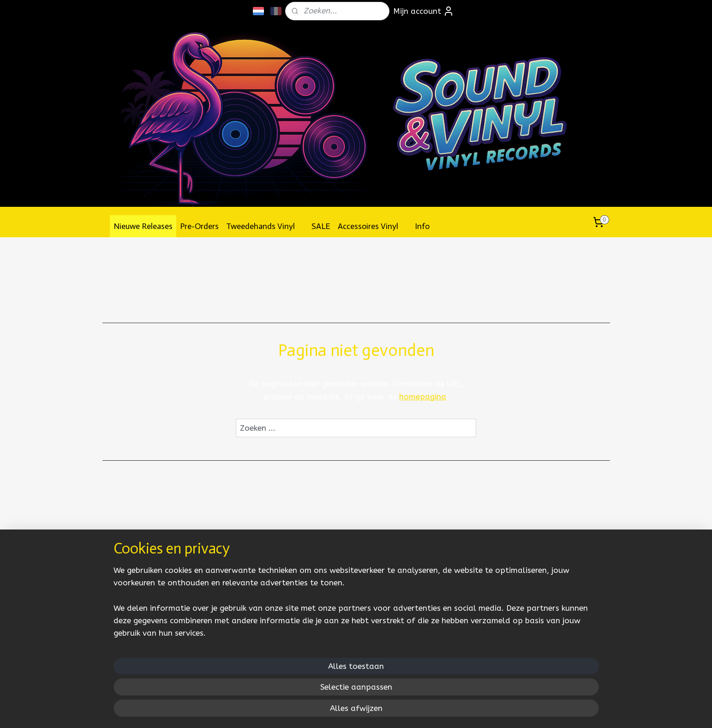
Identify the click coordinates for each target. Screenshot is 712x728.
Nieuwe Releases (143, 226)
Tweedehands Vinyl (265, 226)
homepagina (423, 397)
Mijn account (424, 11)
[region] (295, 685)
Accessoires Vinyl (373, 226)
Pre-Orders (199, 226)
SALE (321, 226)
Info (427, 226)
